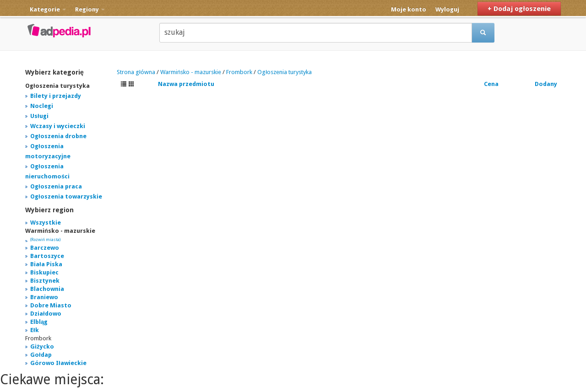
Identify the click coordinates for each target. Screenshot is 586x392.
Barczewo (45, 248)
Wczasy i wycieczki (58, 126)
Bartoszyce (47, 256)
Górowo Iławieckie (58, 363)
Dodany (546, 84)
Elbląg (39, 322)
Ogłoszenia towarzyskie (66, 196)
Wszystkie (46, 223)
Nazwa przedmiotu (186, 84)
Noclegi (42, 106)
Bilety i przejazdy (56, 96)
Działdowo (46, 314)
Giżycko (42, 346)
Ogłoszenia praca (56, 186)
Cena (491, 84)
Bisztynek (45, 281)
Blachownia (47, 289)
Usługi (39, 116)
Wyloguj (447, 9)
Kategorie (48, 9)
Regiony (90, 9)
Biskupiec (44, 272)
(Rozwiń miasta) (45, 240)
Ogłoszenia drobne (58, 136)
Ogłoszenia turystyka (285, 72)
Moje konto (409, 9)
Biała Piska (46, 264)
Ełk (35, 330)
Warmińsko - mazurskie (191, 72)
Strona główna (136, 72)
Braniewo (44, 297)
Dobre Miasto (51, 305)
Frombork (239, 72)
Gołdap (41, 355)
